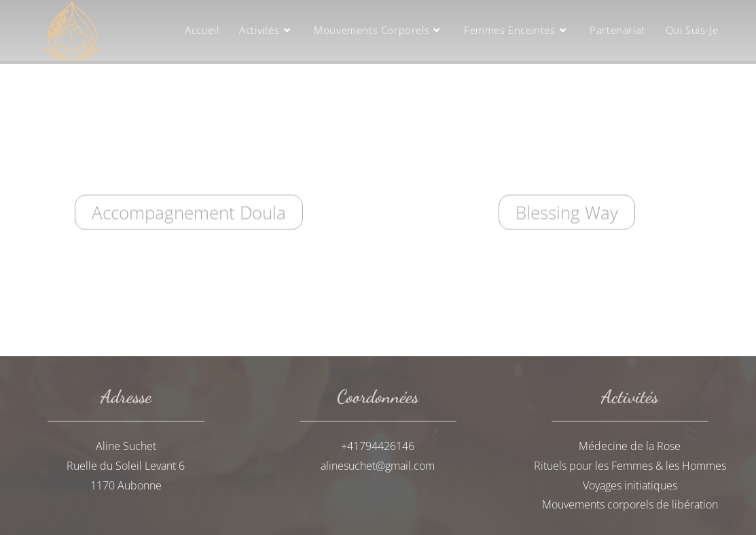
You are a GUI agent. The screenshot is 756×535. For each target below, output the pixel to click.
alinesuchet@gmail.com (378, 466)
